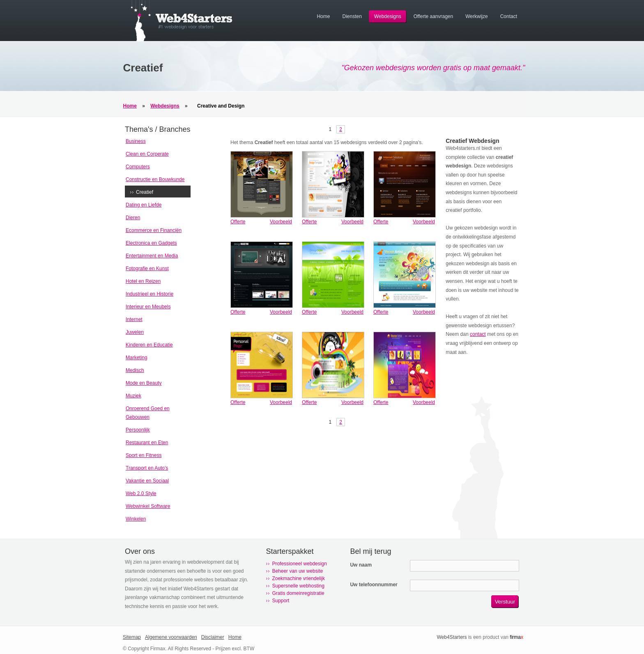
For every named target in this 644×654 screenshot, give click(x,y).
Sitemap (132, 637)
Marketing (137, 358)
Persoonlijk (138, 430)
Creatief (145, 192)
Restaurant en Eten (147, 443)
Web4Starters (452, 637)
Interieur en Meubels (148, 307)
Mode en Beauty (144, 383)
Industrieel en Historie (149, 294)
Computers (138, 167)
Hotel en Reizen (143, 281)
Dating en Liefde (144, 205)
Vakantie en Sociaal (147, 481)
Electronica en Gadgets (151, 243)
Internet (134, 319)
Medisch (135, 370)
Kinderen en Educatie (149, 345)
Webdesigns (165, 106)
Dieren (133, 218)
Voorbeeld (281, 222)
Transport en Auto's (147, 468)
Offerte (238, 222)
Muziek (133, 396)
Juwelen (135, 332)
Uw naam (361, 565)
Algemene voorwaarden (171, 637)
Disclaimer (213, 637)
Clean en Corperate (147, 154)
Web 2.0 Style (141, 493)
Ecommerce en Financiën (154, 230)
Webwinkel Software (148, 506)
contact (478, 334)
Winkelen (136, 519)
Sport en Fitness (144, 455)
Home (130, 106)
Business (136, 141)
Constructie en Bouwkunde (155, 179)
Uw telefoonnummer (374, 585)
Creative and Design (221, 106)
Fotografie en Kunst (147, 268)
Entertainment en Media (152, 256)
